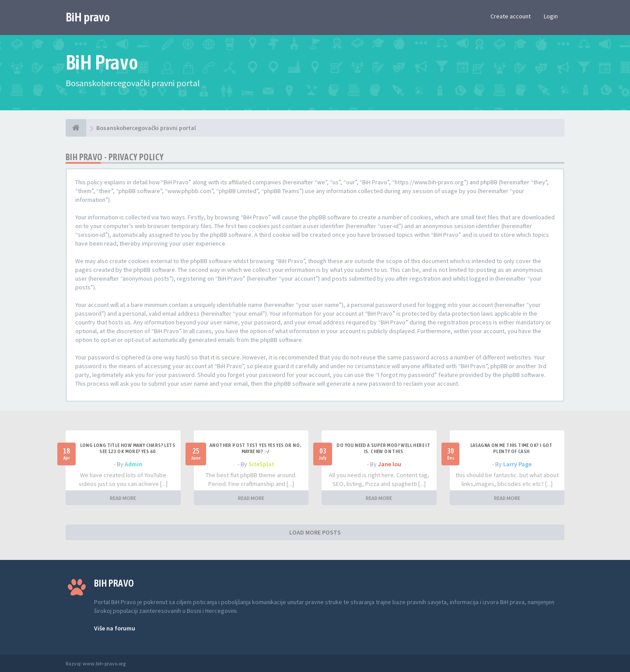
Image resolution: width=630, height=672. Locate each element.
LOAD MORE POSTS (315, 532)
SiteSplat (261, 464)
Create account (511, 16)
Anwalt (134, 663)
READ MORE (123, 498)
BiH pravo (88, 17)
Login (551, 16)
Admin (133, 464)
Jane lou (390, 464)
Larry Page (517, 464)
